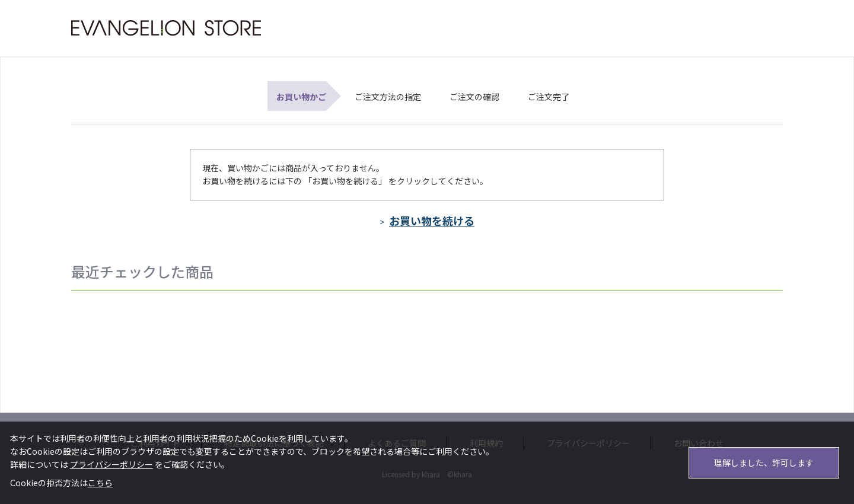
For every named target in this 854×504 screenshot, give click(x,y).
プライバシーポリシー (111, 464)
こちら (100, 483)
